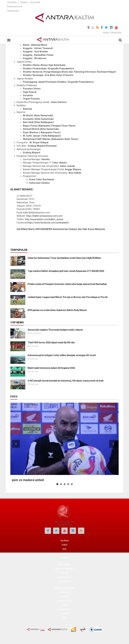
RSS (64, 549)
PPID (65, 618)
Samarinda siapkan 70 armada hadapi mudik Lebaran (55, 330)
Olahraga (65, 573)
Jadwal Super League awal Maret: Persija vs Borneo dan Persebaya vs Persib (68, 297)
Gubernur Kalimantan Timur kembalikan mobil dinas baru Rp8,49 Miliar (64, 258)
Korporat (65, 614)
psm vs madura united (28, 480)
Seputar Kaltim (64, 564)
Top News (12, 2)
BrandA (65, 605)
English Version (65, 577)
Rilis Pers (35, 2)
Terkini (24, 2)
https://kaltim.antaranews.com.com (44, 216)
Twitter (64, 553)
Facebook (64, 558)
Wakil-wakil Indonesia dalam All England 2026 (51, 368)
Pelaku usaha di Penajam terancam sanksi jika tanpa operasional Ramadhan (67, 284)
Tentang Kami (13, 11)
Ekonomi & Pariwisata (65, 569)
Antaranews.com (15, 7)
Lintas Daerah (65, 581)
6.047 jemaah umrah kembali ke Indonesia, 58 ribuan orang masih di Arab (66, 381)
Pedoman (64, 597)
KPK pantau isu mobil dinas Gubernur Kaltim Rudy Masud (57, 310)
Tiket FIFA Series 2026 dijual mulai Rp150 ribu (51, 343)
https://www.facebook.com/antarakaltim (48, 223)
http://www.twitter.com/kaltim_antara (44, 219)
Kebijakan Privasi (65, 601)
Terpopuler (19, 250)
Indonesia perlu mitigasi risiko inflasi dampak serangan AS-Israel (62, 355)
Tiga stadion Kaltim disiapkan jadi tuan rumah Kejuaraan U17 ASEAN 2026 (66, 271)
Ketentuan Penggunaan (65, 588)
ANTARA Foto (64, 609)
